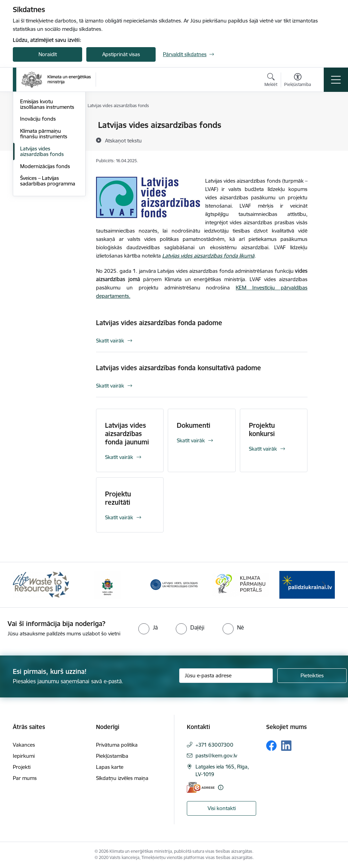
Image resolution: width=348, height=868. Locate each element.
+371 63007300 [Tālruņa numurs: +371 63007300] (214, 745)
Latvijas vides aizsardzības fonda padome (159, 323)
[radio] (148, 627)
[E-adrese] (201, 787)
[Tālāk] (324, 585)
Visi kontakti (222, 808)
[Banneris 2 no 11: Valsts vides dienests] (107, 584)
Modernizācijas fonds (45, 249)
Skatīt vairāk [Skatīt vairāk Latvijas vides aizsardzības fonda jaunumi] (119, 457)
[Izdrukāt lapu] (325, 122)
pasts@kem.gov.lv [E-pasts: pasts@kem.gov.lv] (216, 756)
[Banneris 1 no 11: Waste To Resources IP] (41, 584)
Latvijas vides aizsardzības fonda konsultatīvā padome (179, 368)
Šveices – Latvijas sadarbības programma (48, 263)
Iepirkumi (24, 756)
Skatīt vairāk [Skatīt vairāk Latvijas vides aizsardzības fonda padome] (110, 341)
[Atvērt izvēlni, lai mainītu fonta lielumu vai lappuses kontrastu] (298, 81)
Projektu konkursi (262, 429)
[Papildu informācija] (221, 787)
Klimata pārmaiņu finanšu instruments (44, 216)
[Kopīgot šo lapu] (325, 140)
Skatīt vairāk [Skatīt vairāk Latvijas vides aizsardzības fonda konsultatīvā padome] (110, 386)
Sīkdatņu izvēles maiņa (122, 778)
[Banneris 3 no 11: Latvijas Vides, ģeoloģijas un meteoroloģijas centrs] (174, 584)
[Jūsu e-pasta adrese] (226, 676)
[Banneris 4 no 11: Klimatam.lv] (241, 584)
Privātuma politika (117, 745)
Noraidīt (48, 54)
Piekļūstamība (112, 756)
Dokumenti (194, 425)
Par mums (25, 778)
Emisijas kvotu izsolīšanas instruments (47, 187)
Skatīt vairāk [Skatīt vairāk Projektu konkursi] (263, 449)
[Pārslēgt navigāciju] (336, 80)
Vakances (24, 745)
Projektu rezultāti (118, 498)
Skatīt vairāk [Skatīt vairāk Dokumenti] (191, 440)
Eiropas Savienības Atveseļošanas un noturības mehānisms (45, 166)
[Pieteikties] (312, 676)
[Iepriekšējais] (24, 585)
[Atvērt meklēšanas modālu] (271, 81)
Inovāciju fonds (38, 201)
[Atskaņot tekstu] (123, 140)
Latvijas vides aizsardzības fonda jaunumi (127, 434)
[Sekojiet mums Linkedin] (286, 746)
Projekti (22, 767)
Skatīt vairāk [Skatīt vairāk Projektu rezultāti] (119, 517)
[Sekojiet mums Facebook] (271, 746)
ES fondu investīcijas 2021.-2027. (44, 128)
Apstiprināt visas (121, 54)
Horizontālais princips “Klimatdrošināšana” (45, 146)
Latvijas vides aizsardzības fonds (42, 234)
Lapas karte (110, 767)
